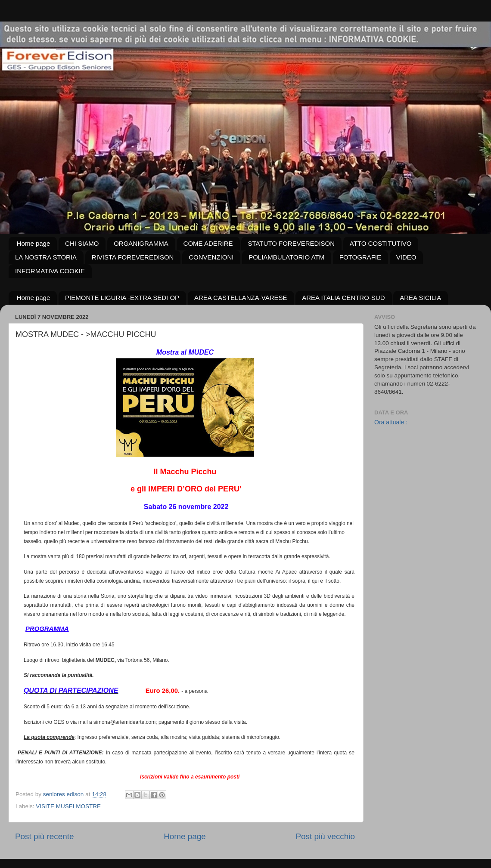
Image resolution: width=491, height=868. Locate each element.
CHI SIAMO (82, 243)
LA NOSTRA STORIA (46, 257)
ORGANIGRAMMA (141, 243)
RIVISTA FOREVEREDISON (133, 257)
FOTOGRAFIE (360, 257)
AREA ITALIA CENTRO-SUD (343, 298)
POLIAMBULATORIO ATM (286, 257)
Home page (34, 243)
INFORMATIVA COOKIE (50, 271)
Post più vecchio (325, 836)
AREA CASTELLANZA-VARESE (241, 298)
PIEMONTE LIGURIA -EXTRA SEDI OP (122, 298)
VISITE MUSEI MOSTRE (68, 806)
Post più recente (45, 836)
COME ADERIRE (208, 243)
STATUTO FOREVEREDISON (291, 243)
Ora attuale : (391, 422)
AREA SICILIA (420, 298)
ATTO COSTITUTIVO (381, 243)
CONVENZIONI (211, 257)
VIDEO (406, 257)
